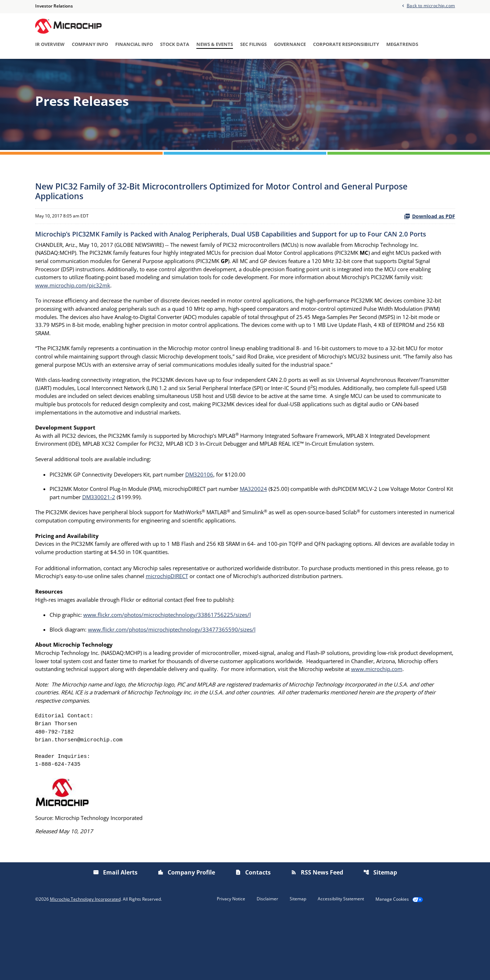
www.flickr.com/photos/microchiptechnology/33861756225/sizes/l (176, 661)
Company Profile (186, 936)
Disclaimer (267, 963)
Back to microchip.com (431, 6)
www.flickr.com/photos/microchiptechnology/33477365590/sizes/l (180, 676)
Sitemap (380, 936)
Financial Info (134, 45)
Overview (120, 69)
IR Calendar (209, 69)
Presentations (322, 69)
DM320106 (212, 514)
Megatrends (402, 45)
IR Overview (50, 45)
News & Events (215, 45)
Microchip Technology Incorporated (85, 963)
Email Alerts (367, 69)
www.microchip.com (63, 726)
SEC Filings (253, 45)
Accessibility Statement (341, 963)
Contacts (253, 936)
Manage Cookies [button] (392, 963)
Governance (290, 45)
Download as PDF (430, 244)
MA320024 (272, 529)
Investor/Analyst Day (264, 69)
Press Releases (163, 69)
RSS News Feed (317, 936)
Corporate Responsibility (346, 45)
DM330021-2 (151, 538)
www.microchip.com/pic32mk (215, 316)
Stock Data (175, 45)
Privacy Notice (231, 963)
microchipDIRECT (218, 621)
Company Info (90, 45)
